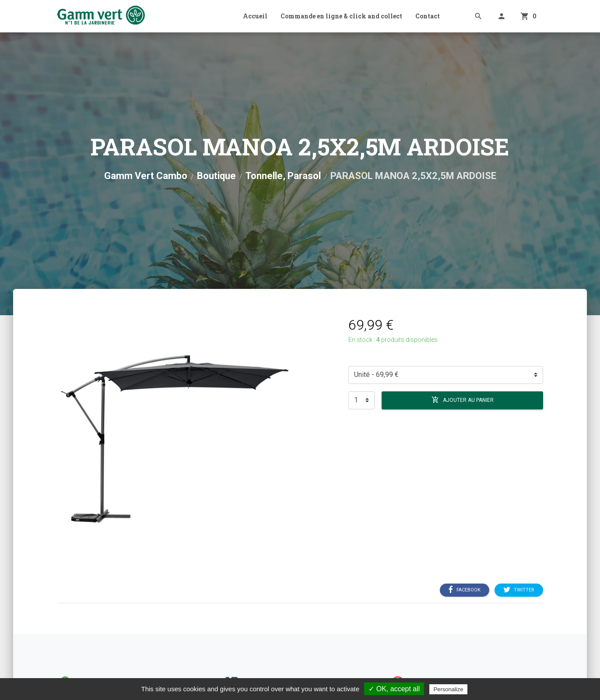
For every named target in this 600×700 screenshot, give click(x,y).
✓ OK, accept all (394, 689)
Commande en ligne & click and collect (341, 16)
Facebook (465, 590)
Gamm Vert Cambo (146, 176)
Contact (428, 16)
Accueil (255, 16)
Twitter (519, 590)
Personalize (449, 689)
